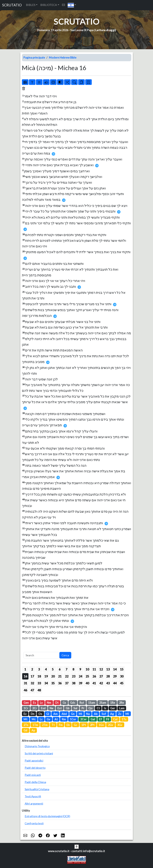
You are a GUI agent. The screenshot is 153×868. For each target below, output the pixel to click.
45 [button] (122, 683)
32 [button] (32, 683)
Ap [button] (33, 730)
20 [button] (53, 676)
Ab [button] (96, 714)
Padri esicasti (33, 775)
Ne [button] (51, 708)
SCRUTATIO (12, 5)
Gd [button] (25, 730)
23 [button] (74, 676)
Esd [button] (43, 708)
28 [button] (108, 676)
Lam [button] (122, 708)
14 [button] (115, 669)
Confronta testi (34, 823)
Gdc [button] (73, 703)
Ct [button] (98, 708)
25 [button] (87, 676)
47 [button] (32, 690)
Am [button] (55, 714)
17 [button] (32, 676)
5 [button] (53, 669)
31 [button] (25, 683)
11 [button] (94, 669)
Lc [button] (41, 719)
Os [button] (40, 714)
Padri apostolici (34, 761)
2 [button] (32, 669)
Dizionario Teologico (37, 746)
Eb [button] (68, 725)
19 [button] (46, 676)
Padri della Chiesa (35, 782)
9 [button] (80, 669)
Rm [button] (64, 719)
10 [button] (87, 669)
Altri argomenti (34, 804)
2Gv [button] (111, 725)
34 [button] (46, 683)
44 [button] (115, 683)
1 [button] (25, 669)
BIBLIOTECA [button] (49, 5)
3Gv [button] (120, 725)
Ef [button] (101, 719)
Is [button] (105, 708)
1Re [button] (113, 703)
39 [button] (80, 683)
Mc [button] (34, 719)
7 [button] (66, 669)
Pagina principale (34, 57)
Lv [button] (41, 703)
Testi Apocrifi (33, 796)
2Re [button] (122, 703)
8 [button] (73, 669)
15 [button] (122, 669)
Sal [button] (75, 708)
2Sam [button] (103, 703)
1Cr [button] (26, 708)
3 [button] (39, 669)
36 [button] (60, 683)
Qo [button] (90, 708)
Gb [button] (68, 708)
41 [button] (94, 683)
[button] (72, 5)
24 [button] (80, 676)
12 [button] (101, 669)
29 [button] (115, 676)
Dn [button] (33, 714)
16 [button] (25, 676)
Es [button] (34, 703)
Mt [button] (26, 719)
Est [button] (60, 708)
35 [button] (53, 683)
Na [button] (88, 714)
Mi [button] (80, 714)
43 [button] (108, 683)
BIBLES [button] (31, 5)
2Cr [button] (35, 708)
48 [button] (39, 690)
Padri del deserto (35, 768)
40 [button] (87, 683)
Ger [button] (113, 708)
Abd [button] (64, 714)
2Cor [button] (83, 719)
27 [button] (101, 676)
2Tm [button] (45, 725)
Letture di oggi (105, 30)
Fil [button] (108, 719)
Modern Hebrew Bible (63, 57)
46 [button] (25, 690)
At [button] (56, 719)
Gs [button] (64, 703)
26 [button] (94, 676)
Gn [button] (73, 714)
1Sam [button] (92, 703)
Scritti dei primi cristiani (39, 753)
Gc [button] (75, 725)
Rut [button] (82, 703)
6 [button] (60, 669)
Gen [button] (26, 703)
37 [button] (67, 683)
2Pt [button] (92, 725)
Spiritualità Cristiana (37, 789)
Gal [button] (93, 719)
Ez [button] (25, 714)
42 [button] (101, 683)
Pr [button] (83, 708)
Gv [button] (49, 719)
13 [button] (108, 669)
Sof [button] (104, 714)
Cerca (65, 655)
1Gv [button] (101, 725)
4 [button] (46, 669)
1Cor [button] (73, 719)
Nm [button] (49, 703)
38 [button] (74, 683)
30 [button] (122, 676)
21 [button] (60, 676)
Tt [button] (53, 725)
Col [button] (115, 719)
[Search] (41, 655)
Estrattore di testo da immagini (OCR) (47, 816)
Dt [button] (57, 703)
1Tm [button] (35, 725)
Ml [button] (127, 714)
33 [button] (39, 683)
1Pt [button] (84, 725)
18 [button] (39, 676)
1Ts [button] (124, 719)
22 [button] (67, 676)
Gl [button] (48, 714)
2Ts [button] (26, 725)
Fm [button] (61, 725)
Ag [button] (112, 714)
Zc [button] (120, 714)
